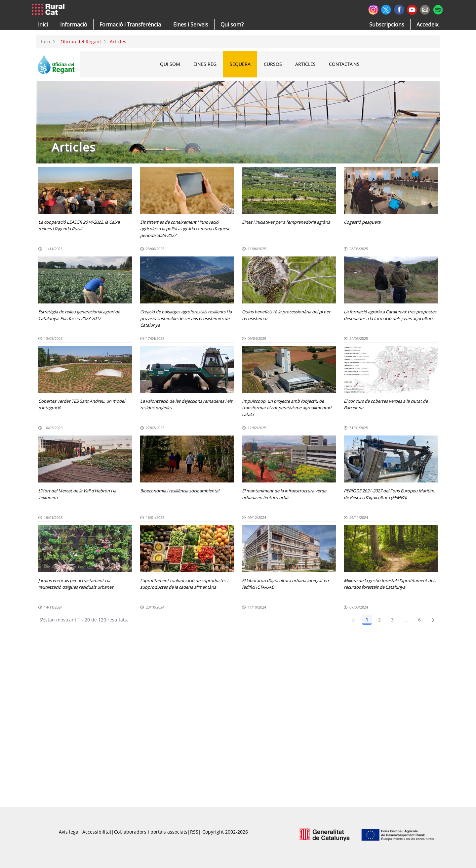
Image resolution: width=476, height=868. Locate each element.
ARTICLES (305, 64)
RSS (194, 832)
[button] (43, 24)
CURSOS (273, 64)
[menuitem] (130, 24)
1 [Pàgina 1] (367, 620)
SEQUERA (240, 64)
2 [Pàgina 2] (379, 620)
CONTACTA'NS (344, 64)
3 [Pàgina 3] (392, 620)
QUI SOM (170, 64)
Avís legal (69, 832)
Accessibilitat (97, 832)
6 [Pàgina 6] (419, 620)
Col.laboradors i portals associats (151, 832)
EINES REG (205, 64)
